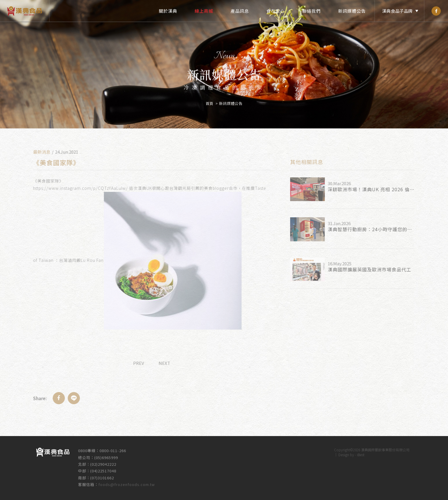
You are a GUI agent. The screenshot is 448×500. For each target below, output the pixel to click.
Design (344, 452)
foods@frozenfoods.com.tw (127, 482)
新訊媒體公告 (352, 11)
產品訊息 (240, 11)
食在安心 (276, 11)
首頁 (210, 101)
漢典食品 (25, 11)
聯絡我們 (311, 11)
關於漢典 (168, 11)
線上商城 (204, 11)
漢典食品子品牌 (397, 11)
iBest (361, 452)
